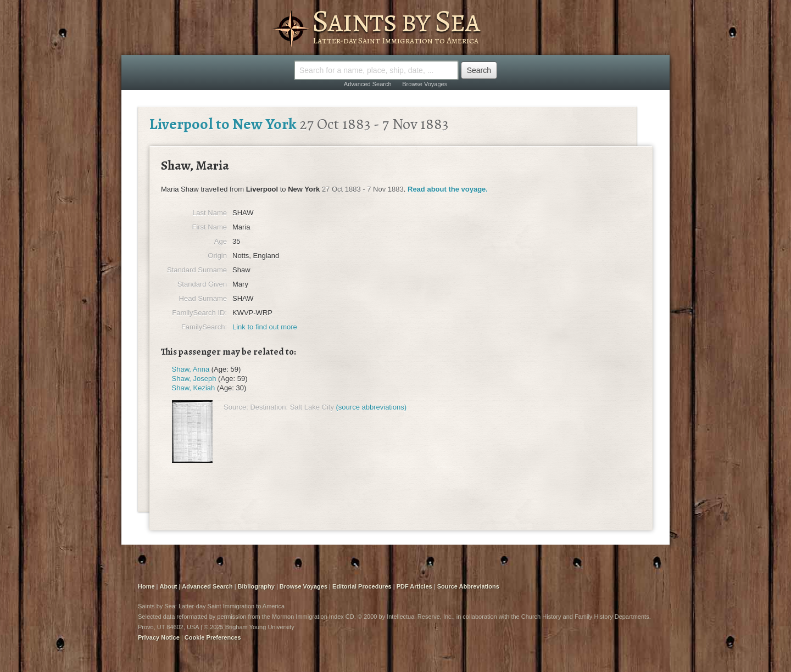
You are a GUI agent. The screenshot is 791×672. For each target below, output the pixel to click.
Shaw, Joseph (194, 379)
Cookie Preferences (213, 637)
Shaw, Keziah (194, 388)
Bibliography (256, 586)
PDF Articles (414, 586)
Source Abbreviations (468, 586)
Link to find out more (265, 327)
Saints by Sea (396, 21)
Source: (236, 407)
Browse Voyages (425, 84)
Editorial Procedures (362, 586)
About (169, 586)
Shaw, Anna (191, 369)
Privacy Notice (159, 637)
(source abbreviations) (372, 407)
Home (146, 586)
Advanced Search (368, 84)
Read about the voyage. (448, 189)
